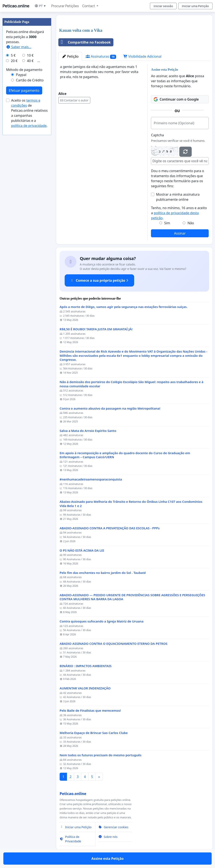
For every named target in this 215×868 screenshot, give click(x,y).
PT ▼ (40, 6)
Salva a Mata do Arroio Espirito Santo (88, 431)
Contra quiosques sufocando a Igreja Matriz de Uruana (102, 621)
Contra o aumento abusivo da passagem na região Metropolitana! (110, 408)
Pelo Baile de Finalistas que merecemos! (90, 711)
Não (191, 223)
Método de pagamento (24, 70)
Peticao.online (16, 6)
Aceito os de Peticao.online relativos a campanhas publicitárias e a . (29, 113)
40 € (30, 61)
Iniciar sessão (163, 6)
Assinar (180, 233)
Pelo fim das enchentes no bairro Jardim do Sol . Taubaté (103, 573)
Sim (167, 223)
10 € (30, 55)
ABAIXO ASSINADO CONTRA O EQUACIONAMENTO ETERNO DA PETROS (113, 644)
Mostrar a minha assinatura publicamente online (178, 197)
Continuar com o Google (176, 99)
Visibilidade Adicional (142, 56)
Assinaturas (101, 56)
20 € (14, 61)
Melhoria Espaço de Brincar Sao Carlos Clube (94, 733)
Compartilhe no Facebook (85, 42)
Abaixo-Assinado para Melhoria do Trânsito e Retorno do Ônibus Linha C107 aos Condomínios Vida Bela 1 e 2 (131, 504)
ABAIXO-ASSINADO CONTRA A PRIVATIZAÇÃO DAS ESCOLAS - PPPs (110, 528)
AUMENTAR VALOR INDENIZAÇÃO (85, 688)
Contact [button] (89, 6)
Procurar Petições (65, 6)
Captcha (157, 135)
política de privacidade (29, 126)
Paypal (21, 75)
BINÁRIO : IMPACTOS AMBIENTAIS (86, 666)
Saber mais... (19, 47)
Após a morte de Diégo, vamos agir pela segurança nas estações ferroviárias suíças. (124, 307)
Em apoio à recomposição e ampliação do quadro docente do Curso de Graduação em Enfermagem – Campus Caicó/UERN (125, 455)
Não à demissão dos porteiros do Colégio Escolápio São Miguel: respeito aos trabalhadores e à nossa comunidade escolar (131, 384)
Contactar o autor (74, 100)
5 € (13, 55)
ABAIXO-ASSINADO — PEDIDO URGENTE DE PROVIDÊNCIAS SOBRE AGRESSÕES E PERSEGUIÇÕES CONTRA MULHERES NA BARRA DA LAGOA (132, 597)
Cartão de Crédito (30, 80)
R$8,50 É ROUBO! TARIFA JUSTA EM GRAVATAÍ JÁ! (96, 329)
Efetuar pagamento (24, 90)
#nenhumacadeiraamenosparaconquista (91, 479)
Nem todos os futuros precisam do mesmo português (101, 755)
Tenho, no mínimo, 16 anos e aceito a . (179, 213)
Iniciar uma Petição (195, 6)
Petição (70, 56)
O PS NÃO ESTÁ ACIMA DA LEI (82, 550)
